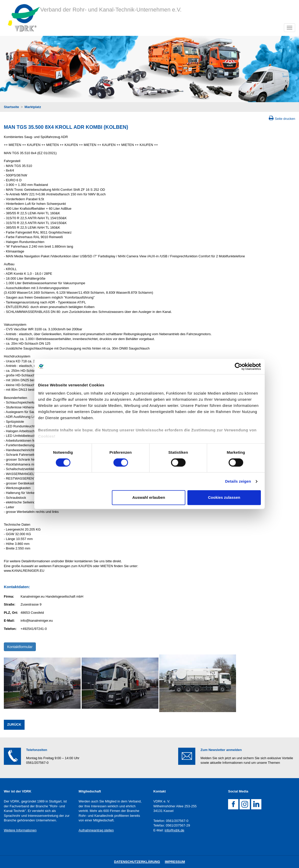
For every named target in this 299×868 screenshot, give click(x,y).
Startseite (11, 107)
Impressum (175, 862)
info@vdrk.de (174, 830)
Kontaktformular (20, 647)
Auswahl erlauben (149, 498)
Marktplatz (33, 107)
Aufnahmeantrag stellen (96, 830)
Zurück (14, 724)
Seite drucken (285, 119)
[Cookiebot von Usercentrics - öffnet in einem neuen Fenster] (238, 366)
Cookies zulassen (224, 498)
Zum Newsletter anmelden (221, 750)
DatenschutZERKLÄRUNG (137, 862)
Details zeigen (238, 481)
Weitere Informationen (20, 830)
